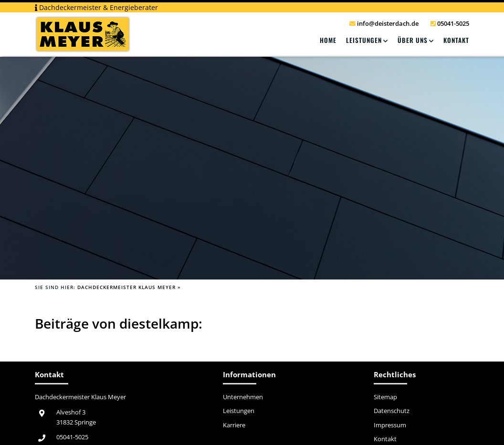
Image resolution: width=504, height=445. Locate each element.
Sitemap (385, 397)
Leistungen (364, 40)
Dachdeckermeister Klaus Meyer (126, 287)
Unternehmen (243, 397)
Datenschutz (392, 411)
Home (328, 40)
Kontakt (456, 40)
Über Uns (413, 40)
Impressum (390, 425)
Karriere (234, 425)
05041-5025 (72, 437)
